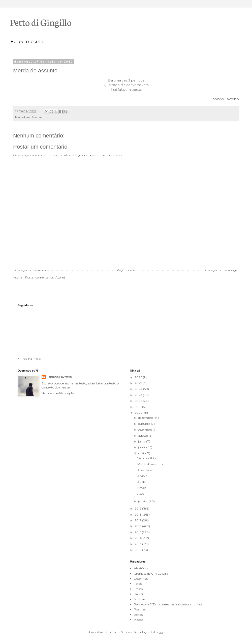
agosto (143, 436)
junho (143, 447)
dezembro (146, 418)
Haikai (138, 594)
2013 (138, 544)
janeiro (143, 501)
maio (142, 453)
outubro (145, 424)
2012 (138, 550)
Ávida (141, 482)
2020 (139, 413)
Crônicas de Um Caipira (151, 573)
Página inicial (127, 270)
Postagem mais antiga (221, 270)
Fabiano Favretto (59, 377)
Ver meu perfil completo (59, 393)
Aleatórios (141, 568)
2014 (138, 538)
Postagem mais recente (31, 270)
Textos (138, 615)
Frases (138, 589)
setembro (145, 429)
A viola (142, 476)
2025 (139, 383)
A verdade (145, 470)
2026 (139, 377)
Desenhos (141, 579)
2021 (138, 407)
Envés (142, 488)
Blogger (160, 632)
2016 (138, 526)
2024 (139, 389)
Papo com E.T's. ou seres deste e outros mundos (168, 604)
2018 (138, 514)
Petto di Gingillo (41, 22)
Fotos (138, 584)
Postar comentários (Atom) (45, 277)
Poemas (37, 117)
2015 (138, 532)
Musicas (139, 599)
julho (142, 441)
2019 (138, 508)
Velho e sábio (147, 458)
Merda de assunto (150, 464)
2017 (138, 520)
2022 (139, 401)
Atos (141, 494)
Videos (138, 620)
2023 (139, 395)
